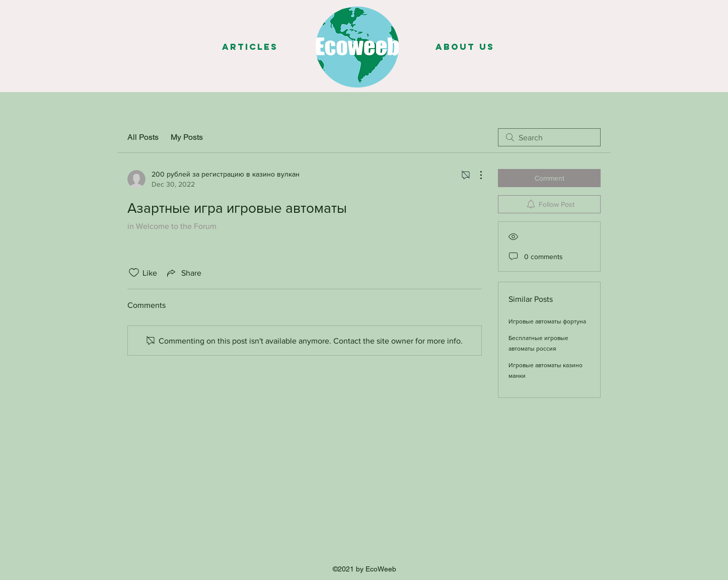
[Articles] (250, 47)
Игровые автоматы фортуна (547, 321)
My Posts (187, 137)
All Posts (143, 137)
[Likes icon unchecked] (134, 273)
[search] (549, 137)
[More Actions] (476, 175)
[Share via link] (183, 273)
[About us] (465, 47)
